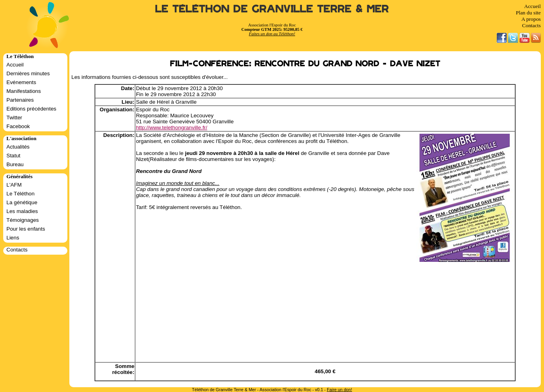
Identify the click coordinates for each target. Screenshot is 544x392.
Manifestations (24, 91)
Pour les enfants (26, 229)
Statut (13, 156)
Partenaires (20, 100)
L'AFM (14, 185)
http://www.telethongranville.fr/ (172, 128)
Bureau (15, 164)
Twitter (14, 118)
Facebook (18, 126)
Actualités (18, 147)
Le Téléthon (20, 194)
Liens (13, 238)
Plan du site (528, 13)
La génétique (22, 202)
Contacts (531, 25)
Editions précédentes (31, 109)
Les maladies (22, 211)
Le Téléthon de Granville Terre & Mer (272, 9)
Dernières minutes (28, 73)
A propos (531, 19)
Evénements (21, 82)
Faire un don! (339, 390)
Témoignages (23, 220)
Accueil (533, 6)
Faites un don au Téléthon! (272, 34)
